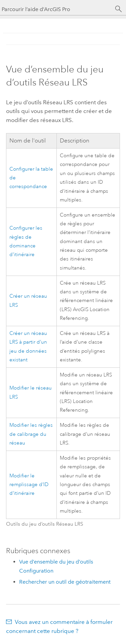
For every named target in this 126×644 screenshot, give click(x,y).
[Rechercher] (119, 9)
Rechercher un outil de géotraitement (65, 582)
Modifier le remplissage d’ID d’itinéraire (29, 485)
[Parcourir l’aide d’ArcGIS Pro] (56, 9)
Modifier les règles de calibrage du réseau (31, 434)
